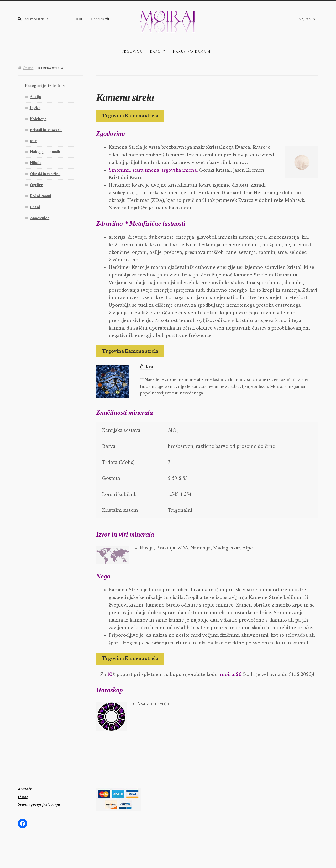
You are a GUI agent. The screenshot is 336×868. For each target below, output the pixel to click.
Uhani (35, 207)
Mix (33, 141)
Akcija (35, 97)
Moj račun (307, 19)
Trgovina (132, 51)
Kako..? (158, 51)
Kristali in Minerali (46, 130)
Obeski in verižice (45, 174)
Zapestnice (40, 218)
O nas (23, 797)
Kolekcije (38, 119)
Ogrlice (36, 185)
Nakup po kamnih (192, 51)
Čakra (147, 367)
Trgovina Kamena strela (130, 116)
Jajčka (35, 108)
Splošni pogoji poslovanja (39, 804)
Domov (28, 68)
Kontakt (25, 789)
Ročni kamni (41, 196)
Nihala (36, 163)
